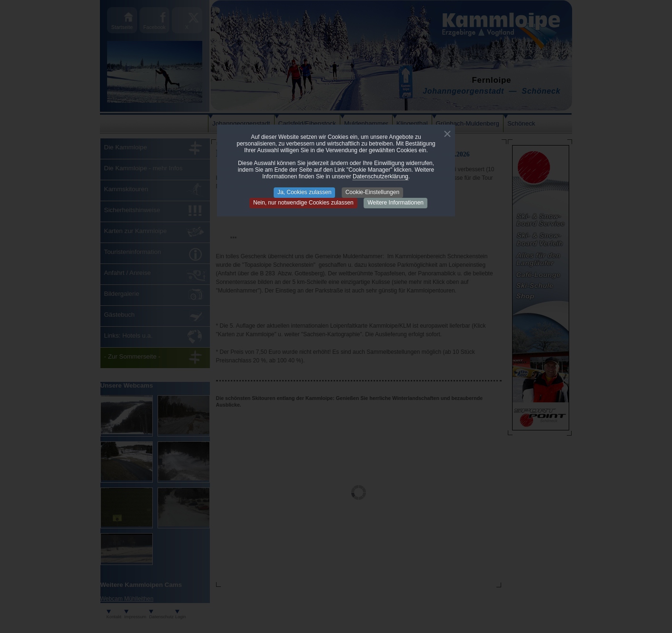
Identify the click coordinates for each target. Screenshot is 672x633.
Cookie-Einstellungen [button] (372, 192)
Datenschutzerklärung (380, 176)
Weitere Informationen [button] (395, 203)
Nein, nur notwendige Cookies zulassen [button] (303, 203)
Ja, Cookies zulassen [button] (304, 192)
